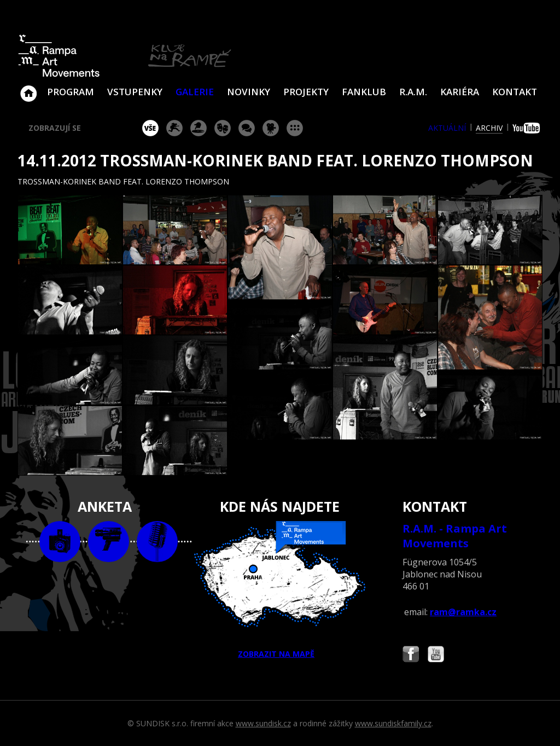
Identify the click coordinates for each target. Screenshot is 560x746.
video (109, 542)
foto (60, 542)
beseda (247, 128)
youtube (527, 128)
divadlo (223, 128)
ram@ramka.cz (463, 612)
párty (199, 128)
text (157, 542)
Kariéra (460, 92)
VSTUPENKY (135, 92)
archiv (489, 128)
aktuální (447, 128)
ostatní (295, 128)
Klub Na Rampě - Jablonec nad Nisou (28, 88)
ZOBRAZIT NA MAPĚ (280, 590)
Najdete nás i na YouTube (436, 655)
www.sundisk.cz (263, 723)
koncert (174, 128)
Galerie (195, 92)
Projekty (306, 92)
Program (71, 92)
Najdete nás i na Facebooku (411, 655)
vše (150, 128)
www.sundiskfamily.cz (393, 723)
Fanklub (364, 92)
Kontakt (515, 92)
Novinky (249, 92)
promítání (271, 128)
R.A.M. (413, 92)
